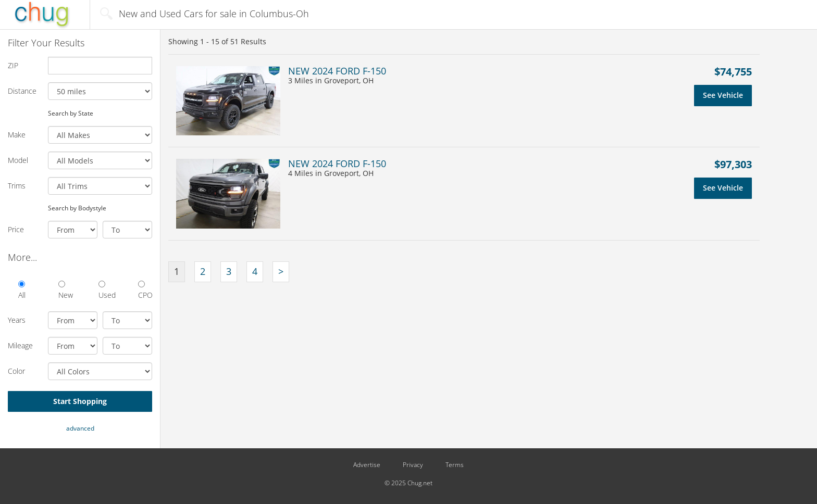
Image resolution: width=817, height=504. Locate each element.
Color (16, 371)
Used (106, 290)
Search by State (71, 113)
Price (16, 229)
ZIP (13, 65)
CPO (145, 290)
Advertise (367, 465)
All (22, 290)
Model (18, 160)
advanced (80, 428)
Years (17, 320)
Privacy (413, 465)
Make (17, 135)
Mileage (20, 345)
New (65, 290)
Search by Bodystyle (77, 208)
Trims (17, 186)
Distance (22, 91)
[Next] (281, 272)
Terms (455, 465)
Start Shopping (80, 401)
